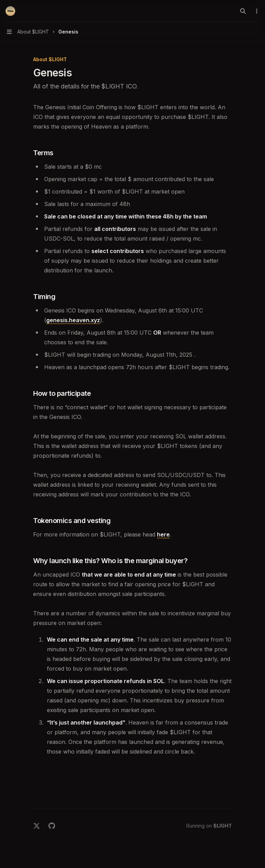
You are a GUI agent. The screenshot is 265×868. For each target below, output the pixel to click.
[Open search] (243, 11)
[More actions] (256, 11)
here (163, 534)
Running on (209, 826)
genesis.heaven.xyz (73, 320)
